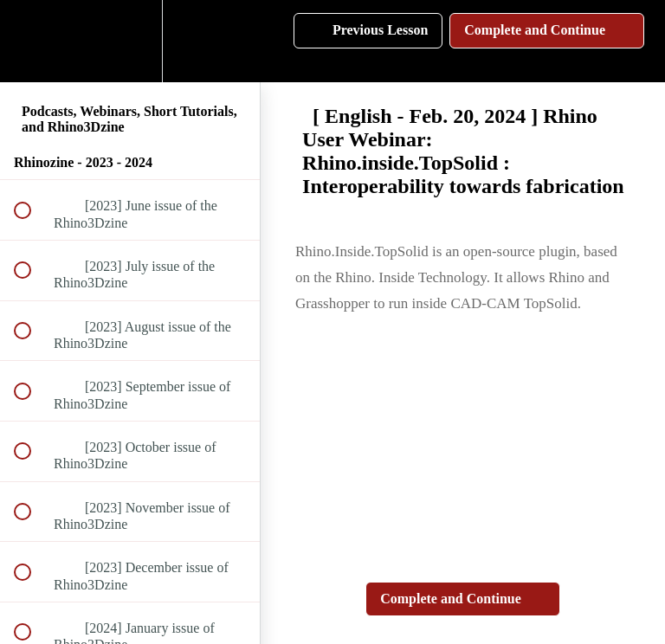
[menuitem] (130, 41)
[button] (32, 41)
